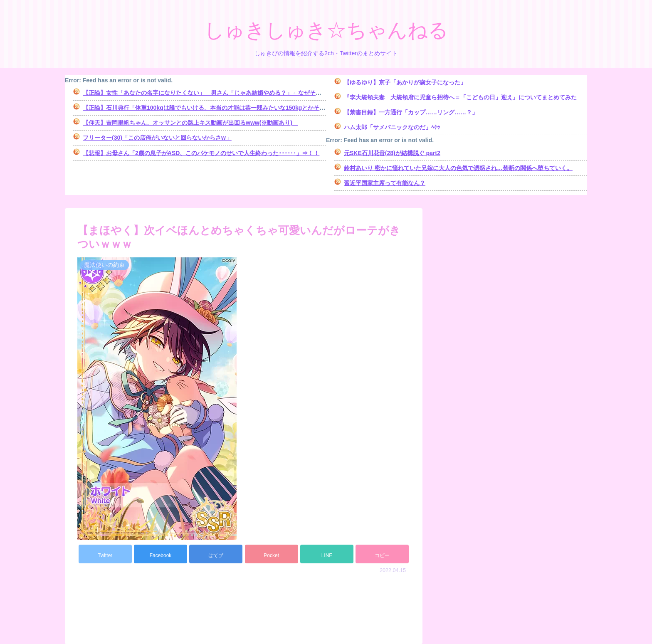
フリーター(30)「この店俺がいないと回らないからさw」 (157, 138)
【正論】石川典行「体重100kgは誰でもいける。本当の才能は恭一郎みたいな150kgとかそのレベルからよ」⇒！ (230, 108)
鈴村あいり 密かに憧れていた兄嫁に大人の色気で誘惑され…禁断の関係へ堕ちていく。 (458, 168)
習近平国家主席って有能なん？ (385, 183)
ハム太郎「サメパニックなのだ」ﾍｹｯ (392, 127)
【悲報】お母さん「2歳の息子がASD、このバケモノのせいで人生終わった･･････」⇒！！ (201, 153)
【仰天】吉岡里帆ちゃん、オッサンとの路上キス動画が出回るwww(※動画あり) (190, 123)
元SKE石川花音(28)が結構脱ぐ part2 (392, 153)
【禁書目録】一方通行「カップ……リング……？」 (411, 112)
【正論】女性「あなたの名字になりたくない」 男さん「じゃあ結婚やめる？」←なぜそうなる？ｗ (214, 93)
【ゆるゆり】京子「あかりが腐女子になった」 (405, 82)
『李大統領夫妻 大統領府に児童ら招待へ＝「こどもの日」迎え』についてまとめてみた (460, 97)
